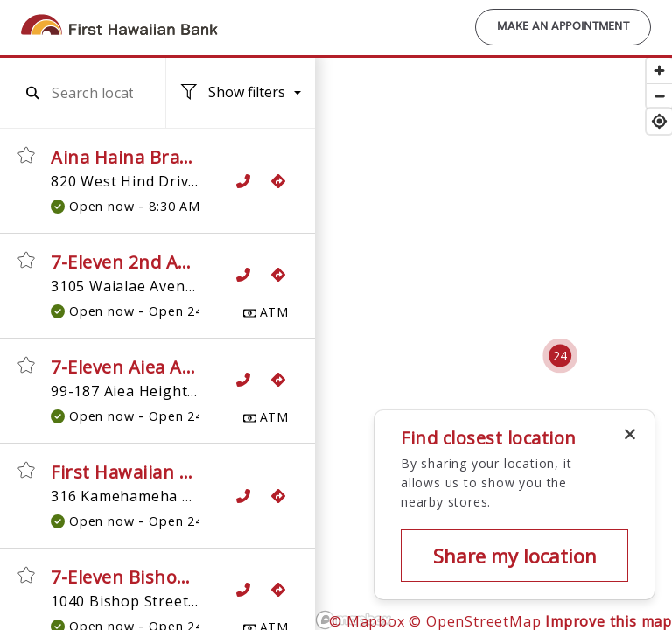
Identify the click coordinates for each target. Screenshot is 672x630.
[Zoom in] (659, 70)
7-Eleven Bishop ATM (142, 577)
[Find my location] (659, 121)
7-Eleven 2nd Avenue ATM (163, 262)
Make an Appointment (563, 27)
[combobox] (92, 93)
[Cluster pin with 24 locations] (560, 356)
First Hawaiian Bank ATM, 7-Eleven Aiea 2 (228, 472)
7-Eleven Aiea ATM (130, 367)
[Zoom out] (659, 96)
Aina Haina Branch (131, 157)
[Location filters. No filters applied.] (241, 93)
